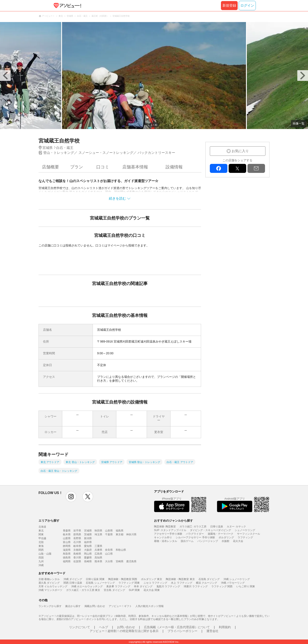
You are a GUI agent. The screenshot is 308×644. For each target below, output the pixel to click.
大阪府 (88, 550)
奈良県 (109, 550)
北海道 (42, 527)
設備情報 (174, 167)
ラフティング (245, 537)
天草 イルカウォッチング (53, 586)
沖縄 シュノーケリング (237, 579)
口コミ (103, 167)
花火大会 (238, 541)
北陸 (41, 542)
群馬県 (77, 534)
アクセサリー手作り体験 (168, 534)
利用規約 (225, 627)
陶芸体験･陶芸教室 (165, 527)
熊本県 (98, 561)
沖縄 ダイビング (73, 579)
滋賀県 (67, 550)
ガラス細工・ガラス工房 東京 (83, 590)
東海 (41, 546)
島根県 (77, 554)
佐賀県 (77, 561)
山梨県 (67, 538)
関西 (41, 550)
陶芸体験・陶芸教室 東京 (180, 579)
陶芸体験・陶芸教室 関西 (123, 579)
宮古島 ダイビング (114, 590)
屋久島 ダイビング (49, 583)
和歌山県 (121, 550)
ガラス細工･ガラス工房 (193, 527)
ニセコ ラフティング (155, 583)
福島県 (120, 531)
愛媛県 (88, 558)
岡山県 (88, 554)
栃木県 (67, 534)
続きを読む (117, 198)
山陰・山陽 (45, 554)
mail (256, 168)
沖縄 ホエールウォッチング (87, 586)
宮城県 (88, 531)
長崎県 (88, 561)
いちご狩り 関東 (246, 586)
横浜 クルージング (207, 583)
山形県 (109, 531)
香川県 (77, 558)
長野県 (77, 538)
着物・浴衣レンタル (166, 541)
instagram (71, 497)
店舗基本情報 (135, 167)
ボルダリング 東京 (152, 579)
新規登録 (229, 5)
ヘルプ (104, 627)
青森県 (67, 531)
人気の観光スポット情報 (150, 606)
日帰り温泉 (217, 527)
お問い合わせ (126, 627)
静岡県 (67, 546)
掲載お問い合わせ (95, 606)
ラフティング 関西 (222, 586)
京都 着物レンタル (49, 579)
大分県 (109, 561)
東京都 (120, 534)
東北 (41, 531)
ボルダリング (226, 537)
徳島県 (67, 558)
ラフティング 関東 (129, 583)
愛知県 (88, 546)
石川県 (77, 542)
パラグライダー (195, 534)
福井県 (88, 542)
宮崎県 (120, 561)
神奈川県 (131, 534)
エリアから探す (49, 521)
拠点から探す (73, 606)
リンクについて (80, 627)
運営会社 (212, 631)
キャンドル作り (163, 537)
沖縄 (41, 565)
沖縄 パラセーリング (233, 583)
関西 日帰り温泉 (73, 583)
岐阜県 (77, 546)
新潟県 (88, 538)
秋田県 (98, 531)
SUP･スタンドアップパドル (170, 530)
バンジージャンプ (208, 541)
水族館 (225, 541)
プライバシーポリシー (182, 631)
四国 (41, 558)
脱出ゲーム (187, 541)
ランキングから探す (50, 606)
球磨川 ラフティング (196, 586)
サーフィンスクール (249, 534)
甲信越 (42, 538)
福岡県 (67, 561)
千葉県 (109, 534)
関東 (41, 534)
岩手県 (77, 531)
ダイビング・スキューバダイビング (210, 530)
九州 (41, 561)
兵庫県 (98, 550)
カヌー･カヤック (236, 527)
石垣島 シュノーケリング (100, 583)
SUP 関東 (134, 590)
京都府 (77, 550)
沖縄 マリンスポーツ (50, 590)
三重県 (98, 546)
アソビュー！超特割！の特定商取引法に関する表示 (124, 631)
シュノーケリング (245, 530)
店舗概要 (50, 167)
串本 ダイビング (143, 586)
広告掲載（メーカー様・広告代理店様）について (177, 627)
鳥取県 (67, 554)
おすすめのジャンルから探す (173, 521)
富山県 (67, 542)
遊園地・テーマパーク (221, 534)
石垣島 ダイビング (209, 579)
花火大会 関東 (152, 590)
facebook (219, 168)
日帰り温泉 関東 (95, 579)
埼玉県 (98, 534)
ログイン (247, 5)
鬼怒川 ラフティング (168, 586)
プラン (77, 167)
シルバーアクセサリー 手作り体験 (195, 537)
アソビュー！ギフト (120, 606)
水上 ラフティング (181, 583)
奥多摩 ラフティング (118, 586)
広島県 (98, 554)
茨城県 (88, 534)
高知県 (98, 558)
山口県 (109, 554)
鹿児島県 (131, 561)
